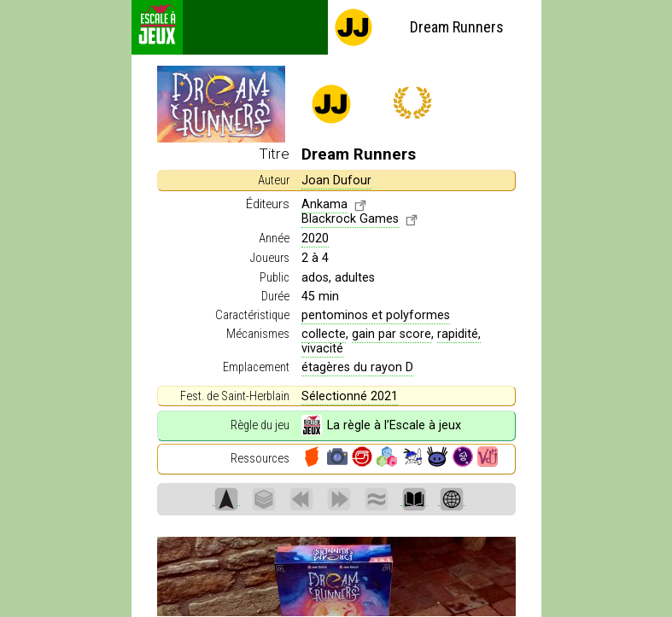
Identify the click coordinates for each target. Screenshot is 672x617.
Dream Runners (418, 27)
